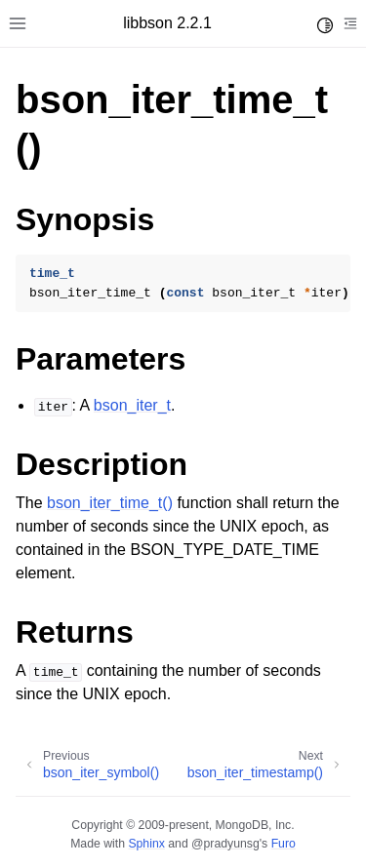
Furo (284, 844)
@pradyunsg (225, 844)
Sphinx (146, 844)
